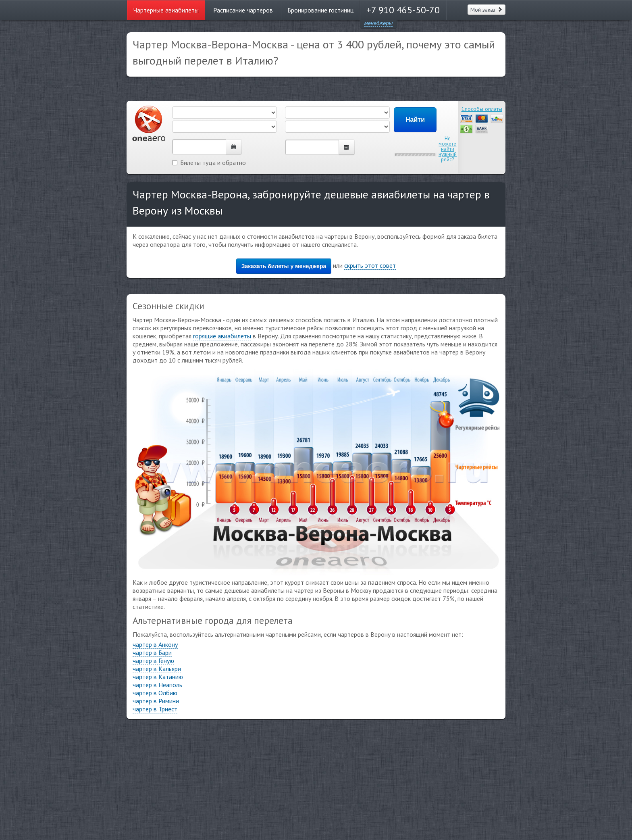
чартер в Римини (156, 701)
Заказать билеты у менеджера (284, 266)
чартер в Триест (155, 709)
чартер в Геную (153, 661)
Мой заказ (486, 10)
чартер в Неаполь (157, 685)
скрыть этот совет (370, 265)
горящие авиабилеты (222, 336)
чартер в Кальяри (157, 669)
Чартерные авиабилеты (166, 10)
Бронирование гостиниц (320, 10)
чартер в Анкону (155, 644)
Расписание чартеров (243, 10)
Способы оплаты (482, 109)
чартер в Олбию (155, 693)
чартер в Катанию (158, 677)
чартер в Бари (152, 652)
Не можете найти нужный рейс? (448, 149)
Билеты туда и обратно (209, 163)
